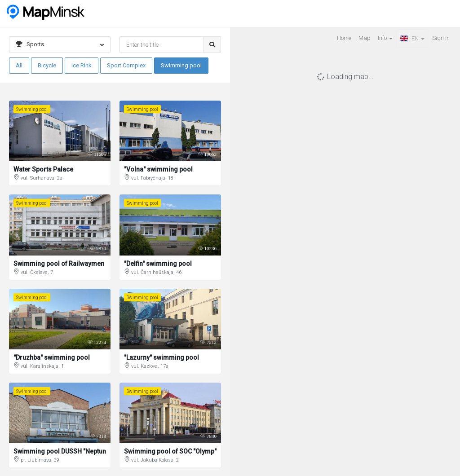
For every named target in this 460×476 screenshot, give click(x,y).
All (19, 65)
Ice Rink (82, 65)
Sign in (441, 38)
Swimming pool (181, 65)
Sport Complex (126, 65)
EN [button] (412, 38)
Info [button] (385, 38)
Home (344, 38)
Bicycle (47, 65)
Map (365, 38)
